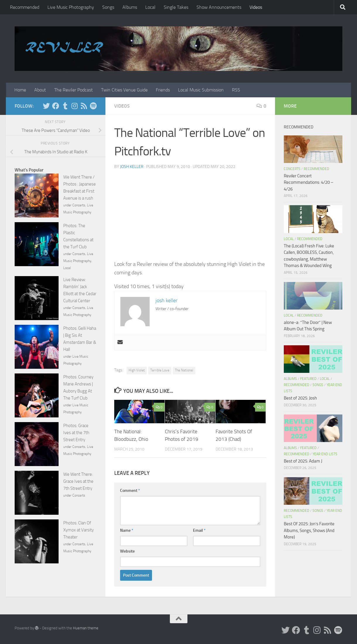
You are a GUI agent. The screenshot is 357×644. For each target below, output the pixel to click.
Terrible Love (160, 370)
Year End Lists (325, 454)
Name (127, 530)
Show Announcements (219, 7)
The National (184, 370)
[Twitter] (46, 106)
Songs (108, 7)
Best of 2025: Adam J (303, 461)
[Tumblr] (65, 106)
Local (150, 7)
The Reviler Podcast (74, 90)
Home (20, 90)
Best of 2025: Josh (300, 398)
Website (127, 551)
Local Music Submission (201, 90)
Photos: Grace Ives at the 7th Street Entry (76, 433)
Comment (130, 491)
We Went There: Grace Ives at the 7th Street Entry (78, 481)
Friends (163, 90)
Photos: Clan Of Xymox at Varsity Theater (78, 530)
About (40, 90)
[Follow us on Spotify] (93, 106)
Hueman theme (86, 628)
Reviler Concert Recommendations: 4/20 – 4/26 (309, 182)
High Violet (137, 370)
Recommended (25, 7)
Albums (130, 7)
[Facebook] (56, 106)
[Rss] (84, 106)
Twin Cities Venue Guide (124, 90)
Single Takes (176, 7)
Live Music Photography (71, 7)
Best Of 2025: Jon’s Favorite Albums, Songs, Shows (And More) (309, 530)
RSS (236, 90)
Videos (256, 7)
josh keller (132, 167)
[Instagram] (74, 106)
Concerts (79, 205)
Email (199, 530)
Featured (308, 379)
